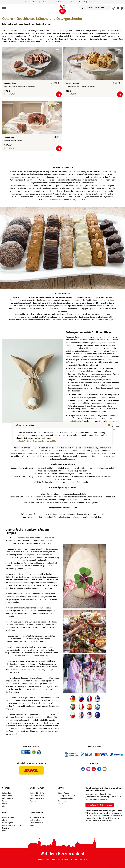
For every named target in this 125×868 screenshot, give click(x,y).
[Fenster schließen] (109, 425)
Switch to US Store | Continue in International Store (37, 441)
